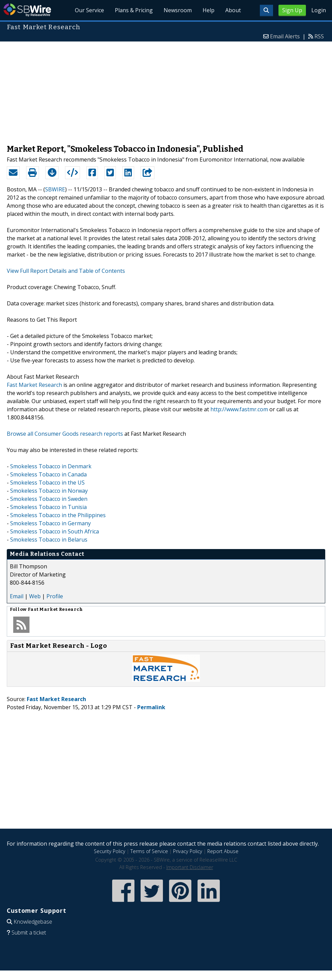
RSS (319, 36)
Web (35, 596)
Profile (55, 596)
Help (209, 10)
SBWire (27, 10)
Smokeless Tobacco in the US (47, 483)
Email (17, 596)
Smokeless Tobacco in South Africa (55, 531)
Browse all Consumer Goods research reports (65, 434)
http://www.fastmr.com (239, 409)
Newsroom (178, 10)
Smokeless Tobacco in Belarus (49, 540)
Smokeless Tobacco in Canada (48, 474)
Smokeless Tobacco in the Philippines (58, 515)
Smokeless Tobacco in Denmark (51, 466)
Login (319, 10)
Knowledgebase (33, 922)
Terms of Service (149, 851)
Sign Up (292, 10)
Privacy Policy (188, 851)
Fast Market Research (34, 385)
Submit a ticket (29, 932)
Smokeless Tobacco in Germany (50, 523)
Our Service (90, 10)
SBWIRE (55, 189)
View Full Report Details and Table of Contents (66, 271)
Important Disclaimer (190, 867)
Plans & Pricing (134, 10)
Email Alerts (285, 36)
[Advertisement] (166, 90)
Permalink (151, 707)
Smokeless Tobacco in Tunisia (48, 507)
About (233, 10)
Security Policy (110, 851)
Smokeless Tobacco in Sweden (49, 499)
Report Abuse (223, 851)
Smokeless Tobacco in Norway (49, 491)
